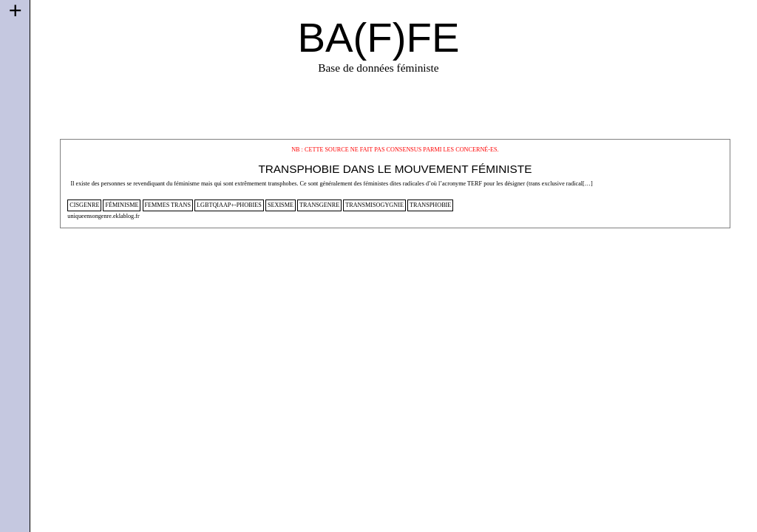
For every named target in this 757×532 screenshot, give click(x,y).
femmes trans (168, 205)
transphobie (430, 205)
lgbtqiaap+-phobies (229, 205)
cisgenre (84, 205)
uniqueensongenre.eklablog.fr (103, 216)
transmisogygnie (374, 205)
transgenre (319, 205)
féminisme (122, 205)
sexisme (281, 205)
